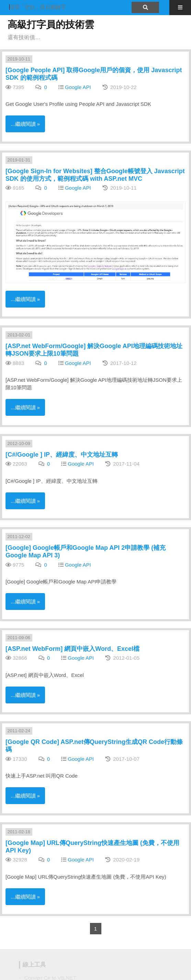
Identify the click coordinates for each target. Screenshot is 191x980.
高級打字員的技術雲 (51, 25)
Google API (78, 87)
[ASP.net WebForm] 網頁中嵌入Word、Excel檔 (72, 649)
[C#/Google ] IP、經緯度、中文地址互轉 (62, 455)
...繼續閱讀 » (25, 124)
